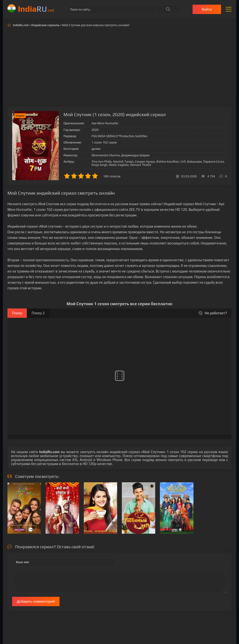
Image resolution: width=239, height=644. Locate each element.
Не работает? (213, 313)
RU (36, 9)
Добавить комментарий (36, 601)
